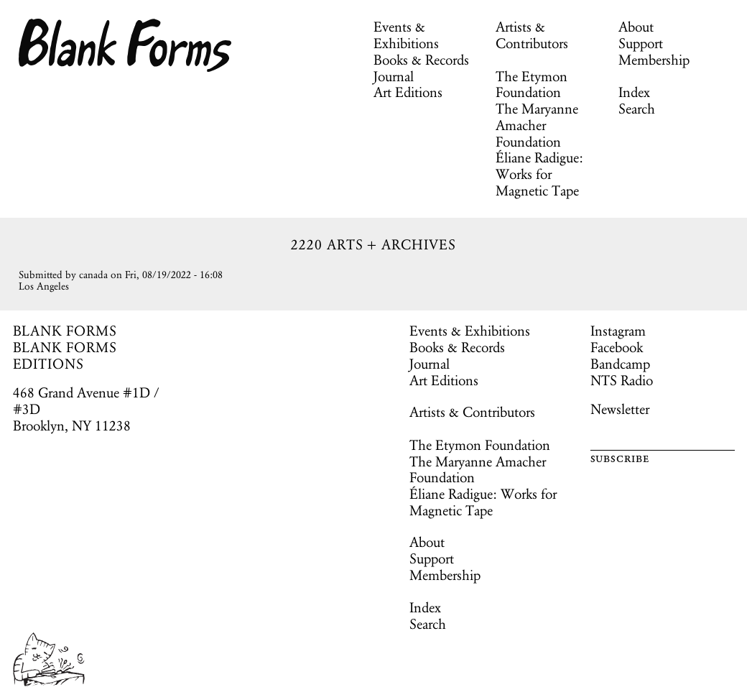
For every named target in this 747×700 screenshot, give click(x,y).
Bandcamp (620, 364)
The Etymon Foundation (532, 84)
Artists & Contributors (532, 35)
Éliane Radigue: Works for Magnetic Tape (539, 174)
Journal (394, 76)
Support (641, 43)
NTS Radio (622, 380)
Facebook (617, 347)
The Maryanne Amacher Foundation (537, 125)
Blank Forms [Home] (126, 45)
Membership (654, 60)
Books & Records (421, 60)
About (636, 27)
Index (634, 92)
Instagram (618, 331)
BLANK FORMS (65, 331)
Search (637, 109)
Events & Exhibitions (406, 35)
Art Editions (408, 92)
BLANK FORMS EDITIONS (65, 355)
